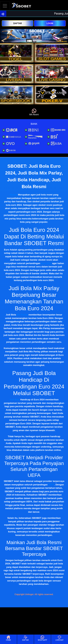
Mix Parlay (22, 315)
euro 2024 (46, 263)
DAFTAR (17, 23)
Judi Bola (15, 400)
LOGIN (50, 23)
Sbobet (13, 195)
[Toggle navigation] (5, 6)
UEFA (51, 485)
